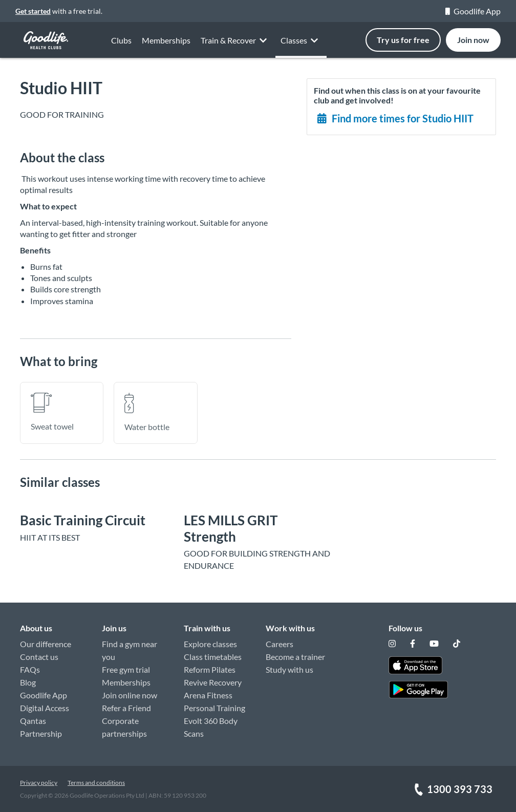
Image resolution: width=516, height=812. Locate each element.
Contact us (39, 657)
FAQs (30, 669)
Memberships (126, 682)
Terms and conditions (96, 783)
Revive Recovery (213, 682)
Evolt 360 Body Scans (211, 727)
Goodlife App (473, 11)
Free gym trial (126, 669)
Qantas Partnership (41, 727)
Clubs (121, 50)
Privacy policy (39, 783)
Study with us (289, 669)
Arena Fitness (208, 695)
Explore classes (210, 644)
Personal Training (214, 708)
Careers (279, 644)
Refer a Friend (126, 708)
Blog (28, 682)
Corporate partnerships (124, 727)
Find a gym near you (130, 650)
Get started (33, 11)
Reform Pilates (210, 669)
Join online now (130, 695)
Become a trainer (295, 657)
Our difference (46, 644)
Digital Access (45, 708)
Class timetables (213, 657)
